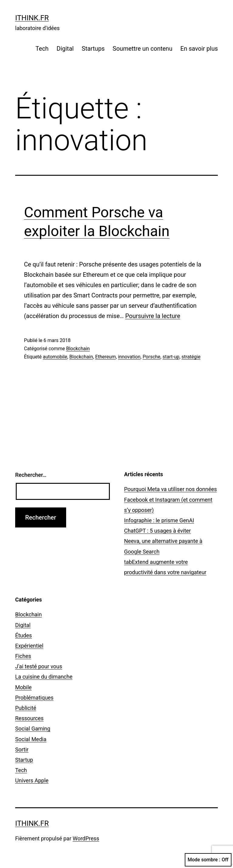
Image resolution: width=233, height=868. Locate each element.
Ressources (29, 718)
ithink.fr (32, 18)
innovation (129, 357)
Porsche (151, 357)
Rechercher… (31, 475)
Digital (65, 49)
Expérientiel (29, 646)
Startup (24, 760)
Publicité (26, 708)
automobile (55, 357)
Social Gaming (33, 729)
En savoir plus (199, 49)
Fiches (23, 656)
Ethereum (106, 357)
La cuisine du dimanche (44, 677)
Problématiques (34, 698)
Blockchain (78, 349)
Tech (42, 49)
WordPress (86, 838)
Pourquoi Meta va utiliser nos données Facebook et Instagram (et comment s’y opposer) (171, 499)
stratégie (191, 357)
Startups (93, 49)
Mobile (23, 687)
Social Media (31, 739)
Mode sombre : (208, 860)
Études (24, 635)
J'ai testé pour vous (39, 666)
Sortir (22, 749)
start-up (171, 357)
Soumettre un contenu (142, 49)
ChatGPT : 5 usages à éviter (157, 531)
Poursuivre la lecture (153, 316)
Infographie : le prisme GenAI (159, 520)
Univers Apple (32, 780)
